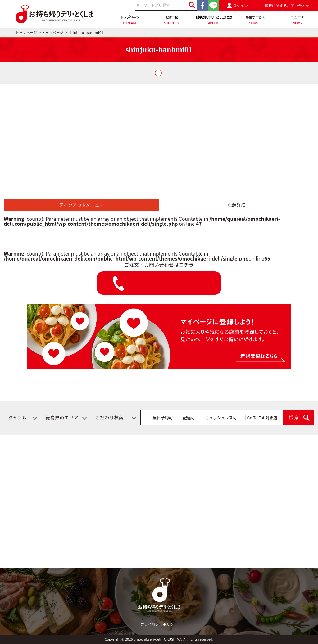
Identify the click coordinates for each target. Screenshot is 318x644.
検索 (294, 417)
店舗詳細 (237, 205)
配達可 (189, 417)
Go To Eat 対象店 (262, 417)
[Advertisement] (159, 130)
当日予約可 (163, 417)
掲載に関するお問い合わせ (287, 6)
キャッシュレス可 (221, 417)
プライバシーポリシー (159, 624)
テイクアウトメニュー (82, 205)
